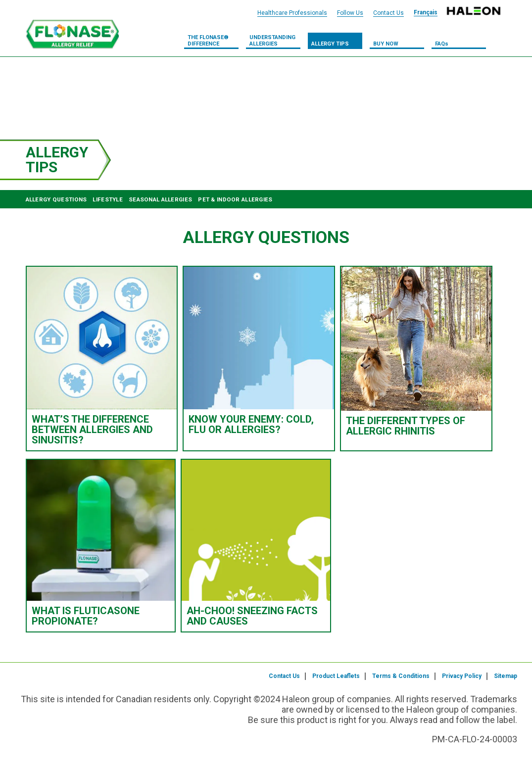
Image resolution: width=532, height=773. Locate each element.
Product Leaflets (336, 676)
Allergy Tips (330, 44)
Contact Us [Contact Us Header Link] (388, 13)
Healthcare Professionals (292, 13)
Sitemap (506, 676)
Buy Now (386, 44)
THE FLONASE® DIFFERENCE (208, 41)
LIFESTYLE (108, 199)
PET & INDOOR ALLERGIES (235, 199)
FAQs (442, 44)
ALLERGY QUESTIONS (56, 199)
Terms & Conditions (401, 676)
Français (426, 12)
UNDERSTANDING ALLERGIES (272, 41)
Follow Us (350, 13)
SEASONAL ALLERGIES (160, 199)
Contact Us (284, 676)
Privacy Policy (462, 676)
